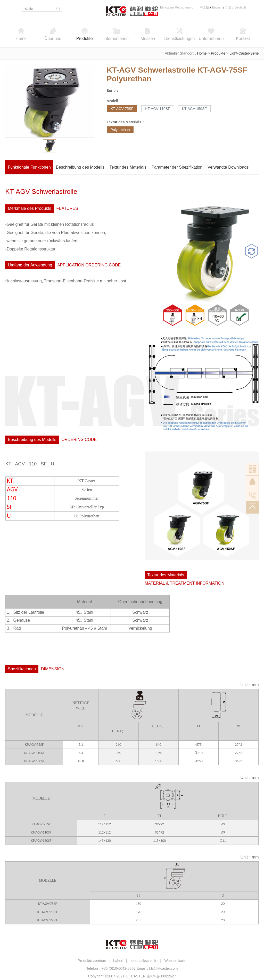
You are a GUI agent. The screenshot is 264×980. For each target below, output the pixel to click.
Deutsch (240, 7)
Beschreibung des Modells (80, 167)
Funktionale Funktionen (29, 167)
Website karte (175, 961)
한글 (228, 7)
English (217, 7)
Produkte (218, 53)
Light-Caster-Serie (244, 53)
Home (202, 53)
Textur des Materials (128, 167)
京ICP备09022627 (161, 976)
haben (118, 961)
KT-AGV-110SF (158, 109)
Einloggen (167, 7)
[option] (50, 101)
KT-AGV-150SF (194, 109)
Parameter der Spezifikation (177, 167)
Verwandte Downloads (228, 167)
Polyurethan (120, 130)
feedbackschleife (144, 961)
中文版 (204, 7)
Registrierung (184, 7)
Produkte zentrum (92, 961)
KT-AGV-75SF (122, 109)
